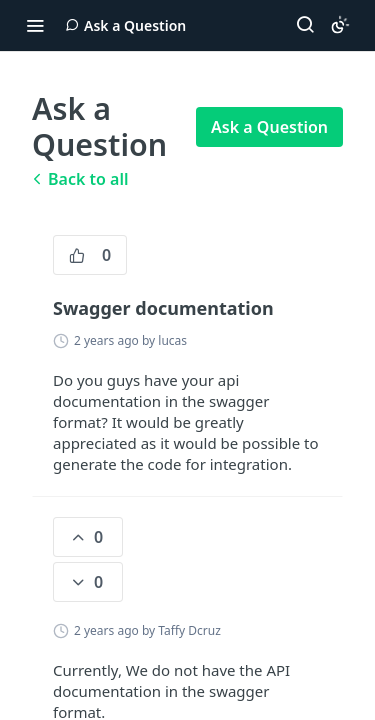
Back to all (80, 179)
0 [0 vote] (90, 255)
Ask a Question (269, 127)
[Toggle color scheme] (340, 25)
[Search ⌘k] (305, 25)
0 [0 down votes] (86, 582)
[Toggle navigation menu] (35, 25)
